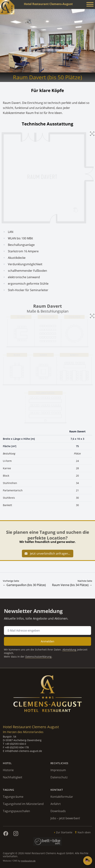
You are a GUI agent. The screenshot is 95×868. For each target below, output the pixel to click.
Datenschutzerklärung (40, 654)
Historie (8, 770)
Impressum (58, 770)
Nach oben (84, 832)
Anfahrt (56, 804)
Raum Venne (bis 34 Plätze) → (72, 585)
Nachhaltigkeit (13, 777)
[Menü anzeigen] (90, 5)
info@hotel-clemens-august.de (24, 751)
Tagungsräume (13, 797)
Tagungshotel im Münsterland (23, 804)
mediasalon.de (28, 861)
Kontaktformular (62, 797)
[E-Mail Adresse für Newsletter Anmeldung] (47, 631)
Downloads (58, 811)
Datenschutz (59, 777)
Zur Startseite (64, 832)
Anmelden (47, 640)
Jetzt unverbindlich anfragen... (47, 554)
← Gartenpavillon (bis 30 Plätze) (24, 585)
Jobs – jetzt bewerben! (65, 818)
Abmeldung (67, 647)
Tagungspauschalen (16, 811)
